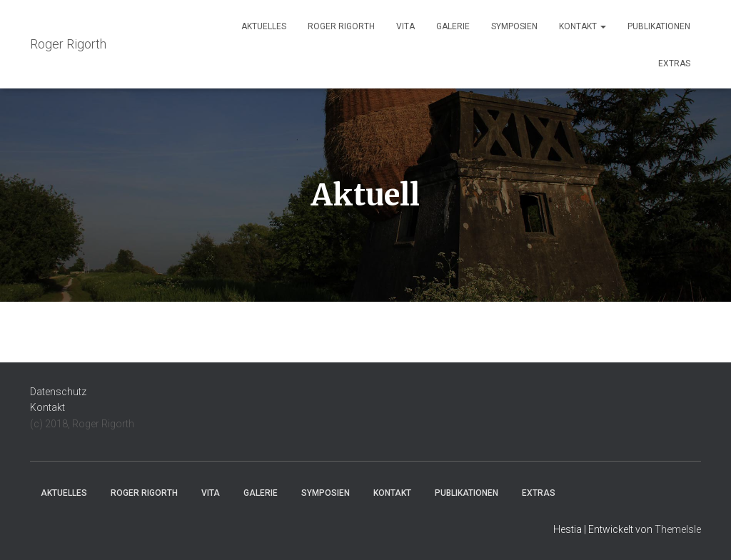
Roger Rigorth (341, 26)
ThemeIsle (678, 529)
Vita (405, 26)
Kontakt (583, 26)
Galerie (453, 26)
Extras (674, 63)
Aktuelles (264, 26)
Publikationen (659, 26)
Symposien (514, 26)
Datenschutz (58, 392)
